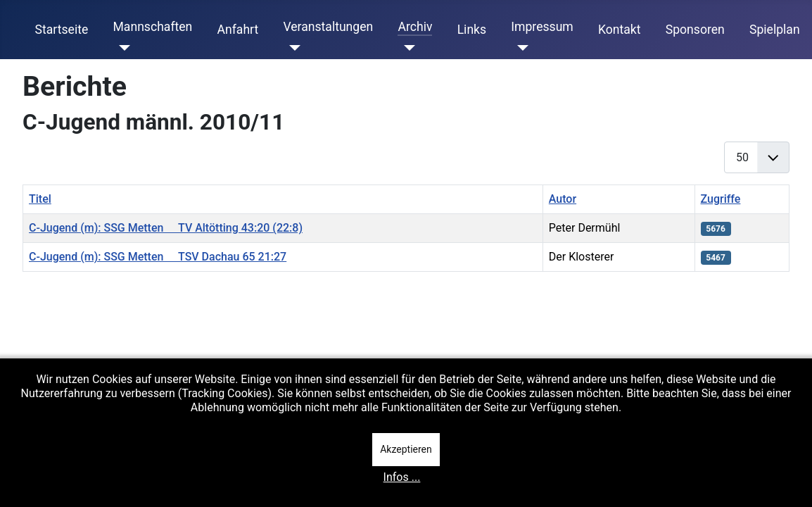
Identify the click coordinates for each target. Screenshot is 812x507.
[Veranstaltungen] (292, 48)
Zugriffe (721, 199)
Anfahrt (238, 30)
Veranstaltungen (328, 27)
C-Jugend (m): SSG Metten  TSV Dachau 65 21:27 (158, 257)
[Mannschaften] (121, 48)
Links (472, 30)
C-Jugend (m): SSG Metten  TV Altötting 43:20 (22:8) (166, 228)
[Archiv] (406, 48)
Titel (40, 199)
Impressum (542, 27)
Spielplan (775, 30)
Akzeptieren (406, 449)
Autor (563, 199)
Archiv (415, 27)
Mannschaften (152, 27)
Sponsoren (695, 30)
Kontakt (620, 30)
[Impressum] (520, 48)
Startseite (62, 30)
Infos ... (402, 477)
